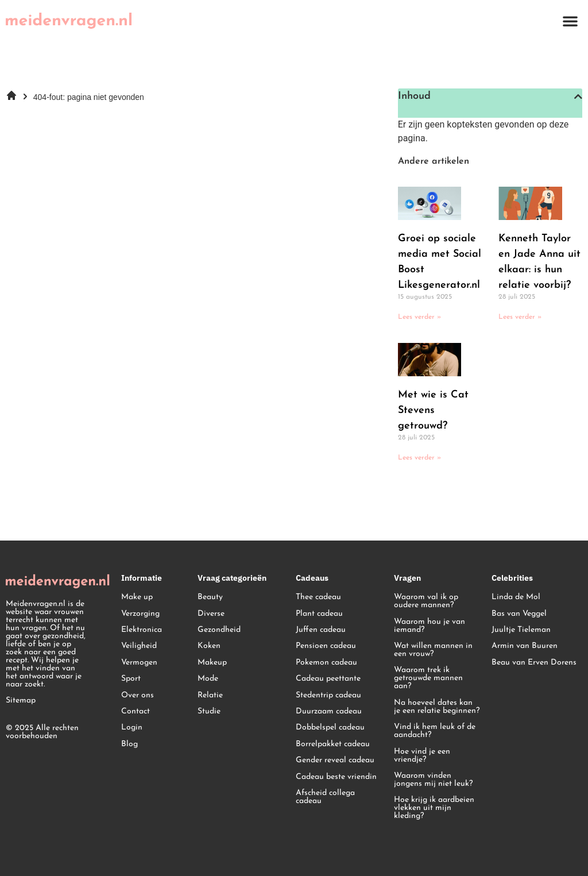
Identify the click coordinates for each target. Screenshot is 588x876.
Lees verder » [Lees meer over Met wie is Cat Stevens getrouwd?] (419, 458)
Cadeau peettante (328, 679)
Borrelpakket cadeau (333, 744)
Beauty (210, 597)
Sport (131, 679)
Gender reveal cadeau (335, 760)
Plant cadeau (319, 614)
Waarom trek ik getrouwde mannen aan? (428, 678)
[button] (570, 21)
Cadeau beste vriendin (336, 777)
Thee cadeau (318, 597)
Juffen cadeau (321, 630)
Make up (137, 597)
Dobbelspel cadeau (330, 728)
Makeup (212, 663)
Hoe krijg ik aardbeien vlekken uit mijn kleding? (434, 808)
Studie (209, 711)
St (299, 695)
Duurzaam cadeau (329, 711)
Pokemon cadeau (326, 663)
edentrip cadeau (332, 695)
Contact (136, 711)
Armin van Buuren (525, 646)
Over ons (138, 695)
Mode (208, 679)
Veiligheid (139, 646)
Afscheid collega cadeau (325, 797)
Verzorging (140, 614)
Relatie (210, 695)
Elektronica (142, 630)
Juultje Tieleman (521, 630)
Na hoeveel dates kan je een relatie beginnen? (437, 707)
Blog (129, 744)
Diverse (211, 614)
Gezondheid (219, 630)
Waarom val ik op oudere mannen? (426, 601)
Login (132, 728)
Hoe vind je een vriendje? (422, 756)
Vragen (407, 578)
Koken (209, 646)
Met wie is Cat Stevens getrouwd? (433, 410)
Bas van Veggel (519, 614)
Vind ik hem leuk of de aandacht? (435, 731)
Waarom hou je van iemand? (430, 626)
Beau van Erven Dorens (534, 663)
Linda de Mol (516, 597)
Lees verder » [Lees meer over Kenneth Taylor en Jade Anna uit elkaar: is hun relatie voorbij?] (520, 317)
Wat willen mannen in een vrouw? (433, 650)
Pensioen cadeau (326, 646)
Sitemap (21, 701)
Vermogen (139, 663)
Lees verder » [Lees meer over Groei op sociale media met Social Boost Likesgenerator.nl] (419, 317)
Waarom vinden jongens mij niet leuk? (433, 780)
